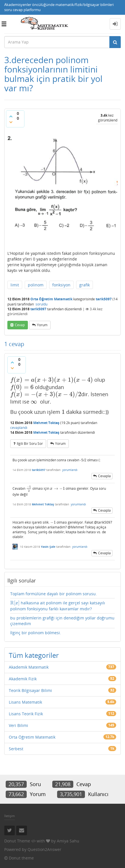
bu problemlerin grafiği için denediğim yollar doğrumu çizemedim (62, 621)
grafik (85, 285)
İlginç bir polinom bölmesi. (36, 633)
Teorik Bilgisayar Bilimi (30, 690)
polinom (36, 285)
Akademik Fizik (23, 679)
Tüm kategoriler (34, 655)
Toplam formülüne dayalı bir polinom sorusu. (54, 594)
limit (15, 285)
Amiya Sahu (68, 841)
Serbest (16, 749)
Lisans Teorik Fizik (26, 714)
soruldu (41, 304)
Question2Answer (44, 849)
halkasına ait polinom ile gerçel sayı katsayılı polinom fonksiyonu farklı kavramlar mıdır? (58, 606)
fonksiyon (61, 285)
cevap (20, 325)
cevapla (104, 476)
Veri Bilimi (18, 725)
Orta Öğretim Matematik (51, 299)
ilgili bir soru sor (30, 444)
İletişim (10, 816)
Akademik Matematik (29, 667)
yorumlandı (70, 470)
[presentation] (52, 380)
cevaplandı (19, 428)
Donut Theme (17, 841)
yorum (42, 325)
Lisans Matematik (25, 702)
